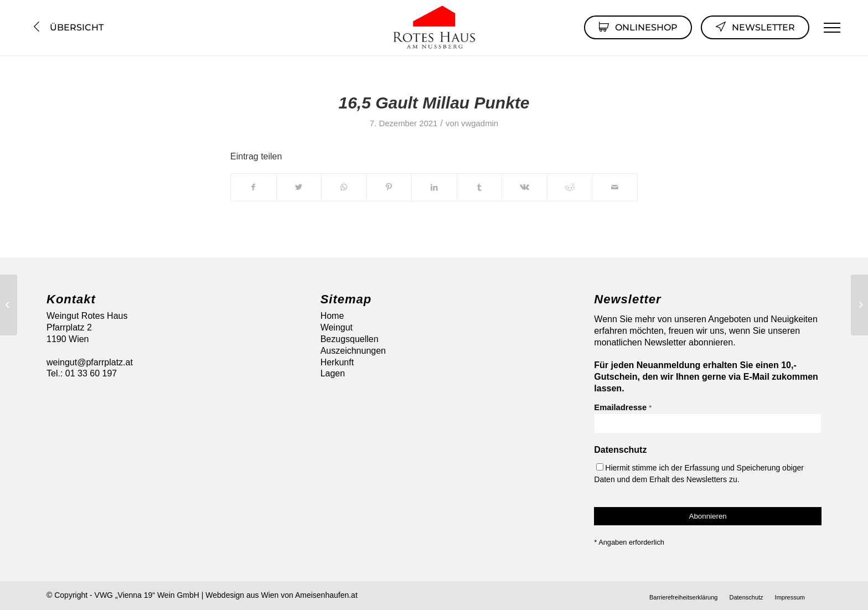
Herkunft (337, 362)
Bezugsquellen (350, 339)
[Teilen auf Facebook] (254, 187)
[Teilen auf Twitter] (299, 187)
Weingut (337, 327)
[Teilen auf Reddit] (570, 187)
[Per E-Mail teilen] (615, 187)
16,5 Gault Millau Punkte (434, 103)
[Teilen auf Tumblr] (480, 187)
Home (332, 316)
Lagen (333, 373)
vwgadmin (480, 123)
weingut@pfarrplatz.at (90, 362)
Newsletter (755, 27)
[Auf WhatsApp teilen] (344, 187)
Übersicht (67, 27)
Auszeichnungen (353, 351)
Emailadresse (623, 407)
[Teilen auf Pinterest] (389, 187)
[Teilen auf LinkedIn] (434, 187)
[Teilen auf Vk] (525, 187)
